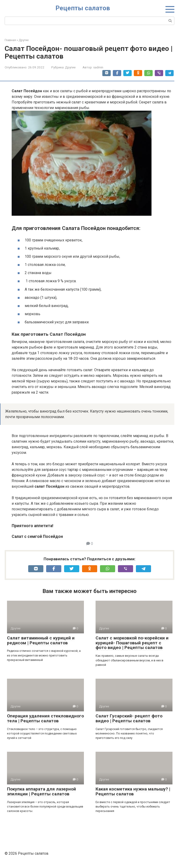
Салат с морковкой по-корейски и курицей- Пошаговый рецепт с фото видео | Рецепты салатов (132, 643)
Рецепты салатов (83, 8)
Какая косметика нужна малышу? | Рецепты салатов (133, 791)
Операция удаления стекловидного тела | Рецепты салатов (45, 718)
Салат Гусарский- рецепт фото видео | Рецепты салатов (129, 718)
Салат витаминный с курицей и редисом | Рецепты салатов (41, 640)
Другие (70, 67)
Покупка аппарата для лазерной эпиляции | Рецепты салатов (41, 791)
